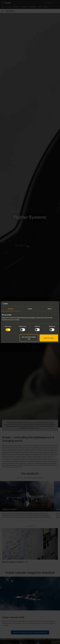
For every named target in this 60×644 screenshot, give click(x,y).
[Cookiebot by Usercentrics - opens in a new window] (50, 304)
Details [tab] (30, 309)
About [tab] (50, 309)
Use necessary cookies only (29, 338)
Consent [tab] (10, 309)
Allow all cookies (49, 338)
